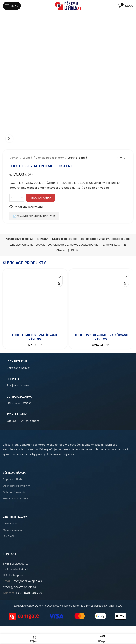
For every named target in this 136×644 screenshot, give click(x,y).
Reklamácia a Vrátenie (16, 498)
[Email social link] (73, 250)
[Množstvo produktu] (17, 198)
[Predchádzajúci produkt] (117, 158)
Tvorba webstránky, (97, 606)
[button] (59, 283)
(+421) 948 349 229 (28, 593)
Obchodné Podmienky (16, 486)
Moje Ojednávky (13, 530)
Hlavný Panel (10, 524)
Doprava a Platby (13, 479)
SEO (120, 606)
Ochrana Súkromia (14, 492)
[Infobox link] (17, 365)
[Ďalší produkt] (125, 158)
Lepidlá (28, 158)
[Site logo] (68, 6)
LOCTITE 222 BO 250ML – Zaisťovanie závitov (101, 337)
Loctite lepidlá (77, 158)
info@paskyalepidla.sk (28, 581)
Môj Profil (8, 536)
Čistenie (28, 245)
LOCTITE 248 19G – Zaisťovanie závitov (35, 337)
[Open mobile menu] (12, 6)
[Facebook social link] (68, 250)
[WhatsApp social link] (77, 250)
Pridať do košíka (40, 198)
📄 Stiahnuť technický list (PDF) (34, 216)
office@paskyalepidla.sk (19, 587)
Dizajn (112, 606)
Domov (14, 158)
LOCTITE (120, 245)
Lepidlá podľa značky (50, 158)
